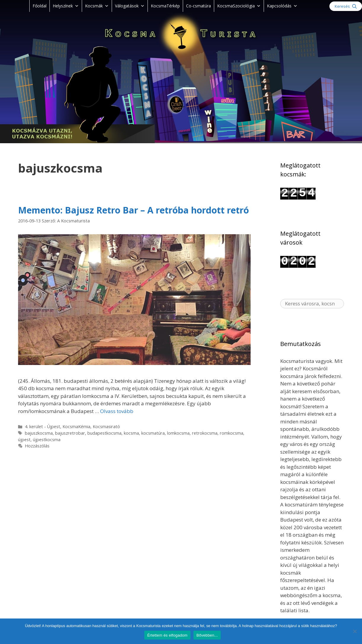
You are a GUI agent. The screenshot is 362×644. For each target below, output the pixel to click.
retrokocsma (205, 433)
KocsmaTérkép (165, 6)
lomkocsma (178, 433)
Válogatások (130, 6)
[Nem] (355, 631)
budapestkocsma (104, 433)
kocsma (131, 433)
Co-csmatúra (198, 6)
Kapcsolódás (282, 6)
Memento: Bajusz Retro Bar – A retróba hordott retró (133, 210)
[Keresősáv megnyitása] (346, 6)
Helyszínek (66, 6)
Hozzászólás (37, 446)
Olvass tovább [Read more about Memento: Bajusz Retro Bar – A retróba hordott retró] (117, 411)
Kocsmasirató (106, 427)
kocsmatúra (153, 433)
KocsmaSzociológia (239, 6)
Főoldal (40, 6)
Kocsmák (97, 6)
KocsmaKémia (76, 427)
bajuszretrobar (70, 433)
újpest (24, 440)
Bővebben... (207, 635)
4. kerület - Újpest (43, 427)
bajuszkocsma (39, 433)
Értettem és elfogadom (167, 635)
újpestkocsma (47, 440)
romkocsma (232, 433)
